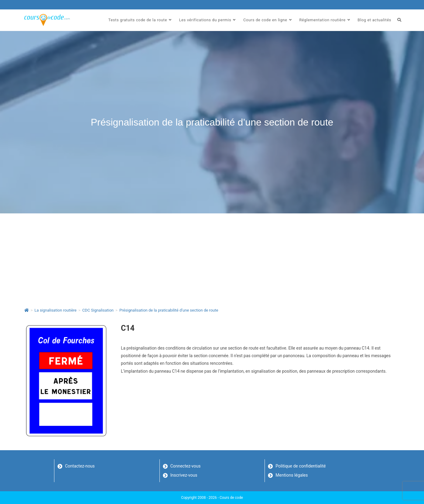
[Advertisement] (212, 259)
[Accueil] (27, 310)
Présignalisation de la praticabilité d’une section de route (169, 310)
